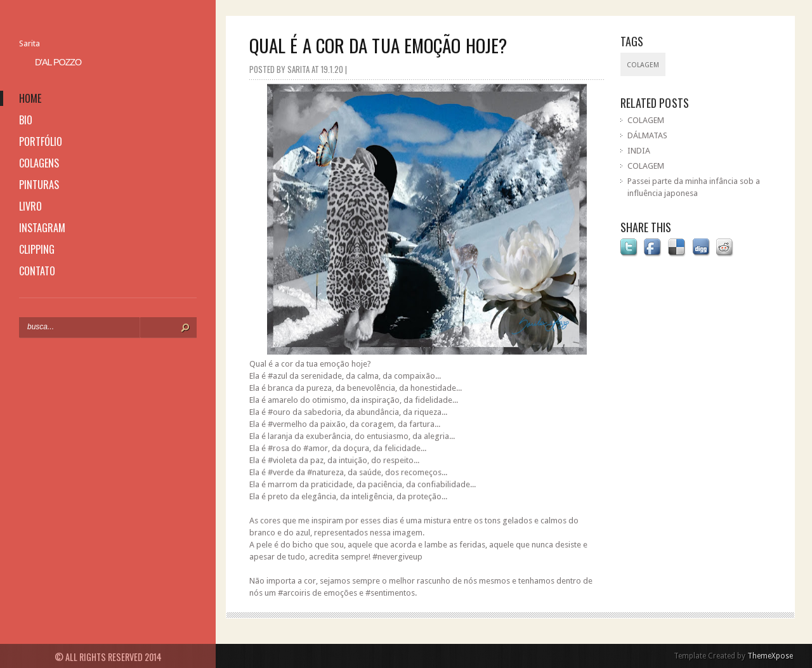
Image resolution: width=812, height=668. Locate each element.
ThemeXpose (770, 656)
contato (37, 271)
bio (26, 120)
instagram (42, 228)
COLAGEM (646, 120)
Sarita (29, 43)
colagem (643, 65)
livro (30, 206)
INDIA (639, 151)
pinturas (39, 185)
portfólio (41, 141)
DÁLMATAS (647, 135)
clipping (37, 249)
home (30, 98)
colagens (39, 163)
